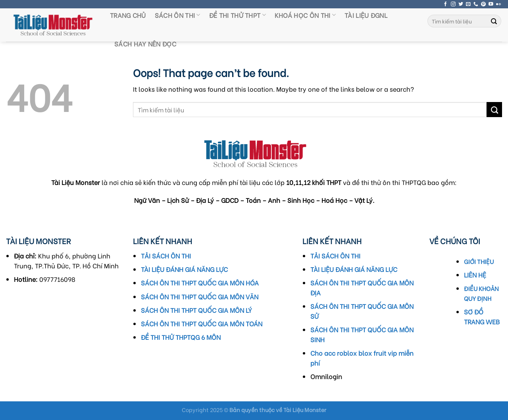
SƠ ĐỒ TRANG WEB (482, 316)
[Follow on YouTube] (491, 4)
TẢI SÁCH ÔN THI (166, 255)
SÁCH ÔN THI (178, 15)
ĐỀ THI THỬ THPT (238, 15)
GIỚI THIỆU (479, 261)
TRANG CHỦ (128, 15)
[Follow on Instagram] (453, 4)
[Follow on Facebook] (446, 4)
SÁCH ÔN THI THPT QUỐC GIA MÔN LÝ (196, 310)
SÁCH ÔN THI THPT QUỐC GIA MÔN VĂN (200, 296)
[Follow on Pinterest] (483, 4)
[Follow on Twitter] (461, 4)
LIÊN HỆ (475, 275)
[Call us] (476, 4)
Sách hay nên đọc (145, 43)
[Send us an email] (468, 4)
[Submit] (494, 21)
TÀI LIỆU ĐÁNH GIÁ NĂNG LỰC (184, 269)
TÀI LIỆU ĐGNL (366, 15)
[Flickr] (498, 4)
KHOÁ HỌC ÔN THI (305, 15)
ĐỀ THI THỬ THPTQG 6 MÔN (181, 337)
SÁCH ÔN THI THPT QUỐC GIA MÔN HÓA (200, 282)
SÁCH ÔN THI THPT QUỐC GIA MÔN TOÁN (202, 323)
